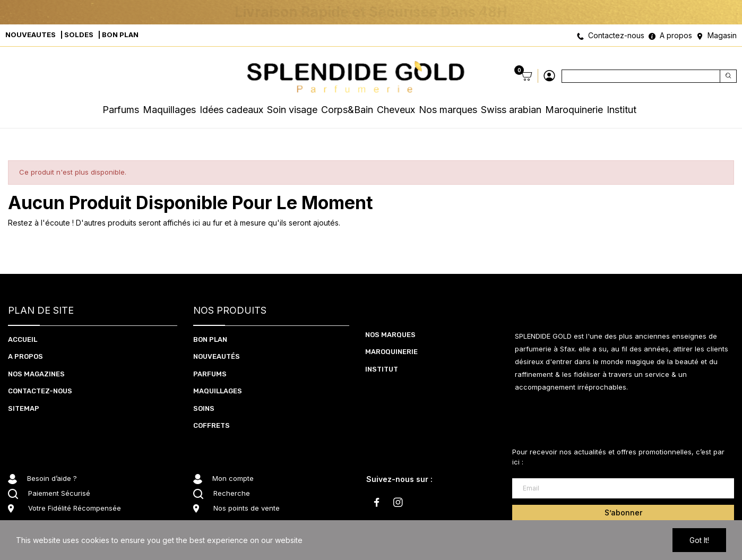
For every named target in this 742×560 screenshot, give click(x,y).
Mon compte (233, 478)
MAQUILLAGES (218, 391)
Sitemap (24, 408)
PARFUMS (210, 374)
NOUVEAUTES (31, 35)
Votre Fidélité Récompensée (75, 508)
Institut (382, 369)
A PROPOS (25, 356)
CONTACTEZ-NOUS (40, 391)
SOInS (204, 408)
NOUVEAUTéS (217, 356)
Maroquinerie (391, 352)
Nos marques (390, 335)
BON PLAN (120, 35)
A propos (676, 35)
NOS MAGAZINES (36, 374)
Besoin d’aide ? (52, 478)
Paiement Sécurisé (59, 493)
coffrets (212, 425)
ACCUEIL (23, 339)
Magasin (722, 35)
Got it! (699, 540)
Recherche (232, 493)
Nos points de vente (247, 508)
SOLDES (79, 35)
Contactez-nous (616, 35)
